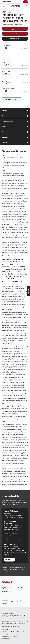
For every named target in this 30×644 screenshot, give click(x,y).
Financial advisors (8, 2)
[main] (15, 249)
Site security (15, 634)
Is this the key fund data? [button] (11, 99)
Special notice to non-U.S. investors (10, 636)
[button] (3, 6)
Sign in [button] (26, 2)
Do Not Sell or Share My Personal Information (12, 632)
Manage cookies (6, 639)
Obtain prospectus (6, 634)
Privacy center (5, 630)
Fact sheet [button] (19, 34)
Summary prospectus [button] (17, 29)
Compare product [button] (18, 39)
